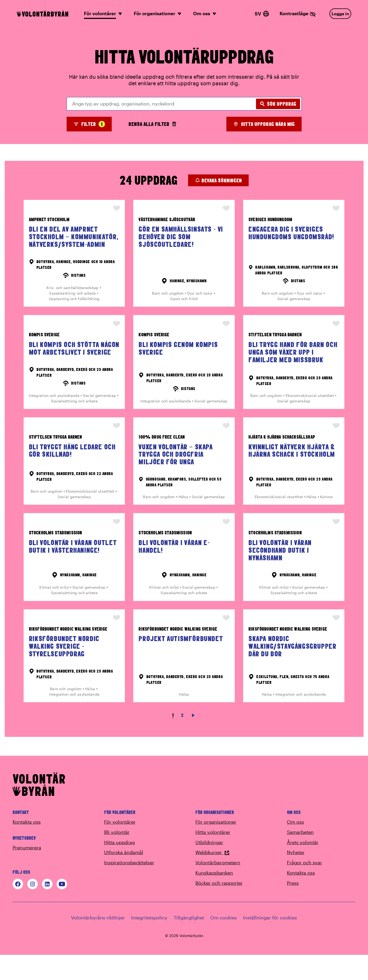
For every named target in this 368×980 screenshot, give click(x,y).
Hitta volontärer (213, 857)
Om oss (295, 847)
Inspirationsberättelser (129, 887)
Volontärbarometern (218, 887)
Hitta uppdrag (119, 867)
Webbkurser (212, 877)
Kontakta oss (27, 847)
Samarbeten (300, 857)
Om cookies (224, 942)
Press (293, 908)
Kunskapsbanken (214, 898)
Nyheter (296, 877)
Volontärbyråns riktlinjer (98, 942)
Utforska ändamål (124, 877)
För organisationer (216, 847)
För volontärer (120, 847)
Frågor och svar (305, 887)
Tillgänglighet (189, 942)
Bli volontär (117, 857)
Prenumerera (27, 872)
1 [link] (173, 740)
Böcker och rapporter (219, 908)
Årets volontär (303, 867)
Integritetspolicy (149, 942)
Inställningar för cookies (270, 942)
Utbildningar (209, 867)
